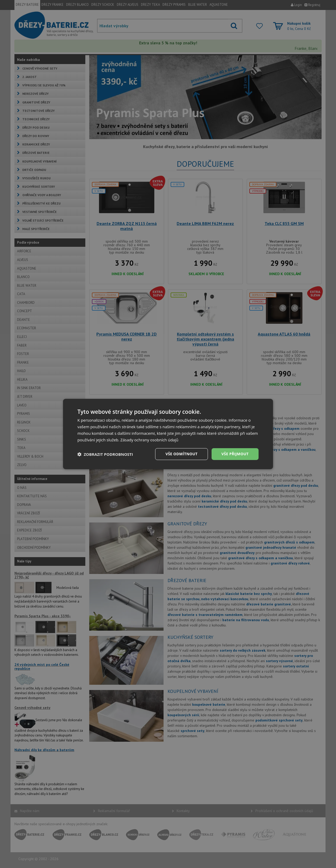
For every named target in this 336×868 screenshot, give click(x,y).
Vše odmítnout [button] (181, 454)
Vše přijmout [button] (235, 454)
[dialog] (168, 434)
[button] (105, 454)
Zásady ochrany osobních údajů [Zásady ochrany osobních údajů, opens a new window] (149, 440)
